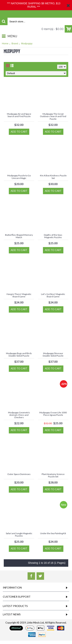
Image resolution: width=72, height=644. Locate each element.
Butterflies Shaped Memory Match (19, 236)
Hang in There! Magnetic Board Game (19, 295)
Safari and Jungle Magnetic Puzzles (19, 535)
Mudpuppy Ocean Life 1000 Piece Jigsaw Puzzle (53, 414)
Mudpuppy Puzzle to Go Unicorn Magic (19, 177)
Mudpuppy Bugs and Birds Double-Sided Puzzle (19, 354)
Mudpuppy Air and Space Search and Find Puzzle (19, 115)
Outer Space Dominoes (19, 474)
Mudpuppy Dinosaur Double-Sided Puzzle (53, 354)
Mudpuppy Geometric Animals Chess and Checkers (19, 415)
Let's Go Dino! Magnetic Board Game (53, 295)
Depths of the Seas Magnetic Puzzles (53, 236)
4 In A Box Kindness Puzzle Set (53, 177)
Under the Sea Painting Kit (53, 533)
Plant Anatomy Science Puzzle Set (53, 475)
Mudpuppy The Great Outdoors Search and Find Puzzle (53, 116)
